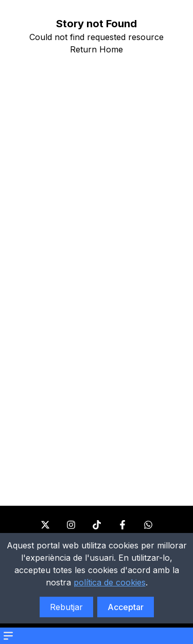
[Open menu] (8, 636)
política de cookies (110, 582)
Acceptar (126, 607)
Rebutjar (66, 607)
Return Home (97, 49)
